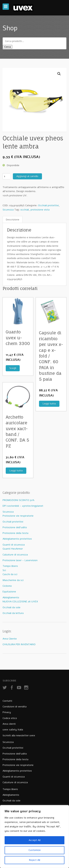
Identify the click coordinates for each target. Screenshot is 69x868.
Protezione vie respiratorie (18, 516)
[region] (34, 837)
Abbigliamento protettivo (17, 539)
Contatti (7, 701)
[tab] (13, 220)
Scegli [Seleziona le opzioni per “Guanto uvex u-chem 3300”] (13, 368)
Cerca (8, 47)
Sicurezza (8, 210)
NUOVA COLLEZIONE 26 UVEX (20, 602)
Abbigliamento (11, 597)
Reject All (35, 860)
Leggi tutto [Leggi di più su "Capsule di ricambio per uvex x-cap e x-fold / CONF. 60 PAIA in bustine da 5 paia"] (49, 404)
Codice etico (10, 718)
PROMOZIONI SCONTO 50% (18, 500)
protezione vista (40, 210)
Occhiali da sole (11, 607)
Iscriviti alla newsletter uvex (19, 735)
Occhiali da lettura (13, 613)
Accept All (35, 840)
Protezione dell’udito (15, 754)
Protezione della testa (15, 533)
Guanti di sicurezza (14, 545)
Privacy (7, 712)
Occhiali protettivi (48, 205)
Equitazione (9, 592)
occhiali (25, 210)
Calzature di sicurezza (15, 555)
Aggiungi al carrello (27, 176)
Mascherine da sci (13, 580)
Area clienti (9, 724)
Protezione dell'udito (15, 527)
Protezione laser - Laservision (20, 560)
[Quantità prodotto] (6, 176)
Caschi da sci (10, 574)
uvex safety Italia (13, 730)
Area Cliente (10, 639)
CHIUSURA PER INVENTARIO (19, 644)
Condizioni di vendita (15, 707)
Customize (35, 850)
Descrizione (13, 220)
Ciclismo (7, 586)
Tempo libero (10, 566)
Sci (4, 570)
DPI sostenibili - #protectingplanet (23, 506)
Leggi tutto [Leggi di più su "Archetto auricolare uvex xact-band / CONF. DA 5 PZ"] (16, 471)
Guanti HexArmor (13, 549)
